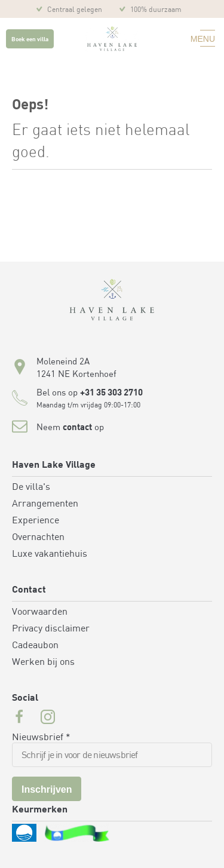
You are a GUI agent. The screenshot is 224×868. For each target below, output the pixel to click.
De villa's (31, 487)
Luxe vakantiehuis (50, 554)
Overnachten (38, 538)
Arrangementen (45, 504)
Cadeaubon (35, 646)
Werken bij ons (43, 662)
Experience (36, 521)
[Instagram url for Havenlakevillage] (48, 719)
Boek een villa (30, 40)
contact (77, 428)
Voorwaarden (40, 612)
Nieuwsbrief (41, 738)
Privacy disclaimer (51, 629)
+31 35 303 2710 (111, 393)
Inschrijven (47, 789)
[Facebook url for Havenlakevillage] (19, 719)
